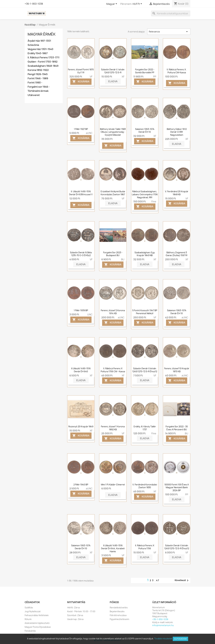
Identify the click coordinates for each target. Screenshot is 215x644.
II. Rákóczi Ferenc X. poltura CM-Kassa (177, 71)
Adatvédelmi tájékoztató (37, 623)
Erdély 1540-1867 (38, 53)
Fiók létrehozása (118, 615)
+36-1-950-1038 (34, 4)
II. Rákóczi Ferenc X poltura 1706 (145, 547)
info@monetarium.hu (163, 625)
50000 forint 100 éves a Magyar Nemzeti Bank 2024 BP (177, 488)
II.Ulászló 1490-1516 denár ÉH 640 (81, 370)
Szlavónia (33, 45)
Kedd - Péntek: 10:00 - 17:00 (81, 611)
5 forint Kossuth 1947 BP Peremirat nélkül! (145, 312)
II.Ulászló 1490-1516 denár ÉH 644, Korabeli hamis (113, 548)
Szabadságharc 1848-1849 (43, 66)
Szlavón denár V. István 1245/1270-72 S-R (113, 71)
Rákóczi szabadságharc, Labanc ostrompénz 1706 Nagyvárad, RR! (145, 194)
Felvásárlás (30, 631)
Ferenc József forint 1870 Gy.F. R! (81, 71)
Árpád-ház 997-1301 (39, 41)
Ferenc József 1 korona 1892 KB (113, 428)
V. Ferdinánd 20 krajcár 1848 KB (177, 193)
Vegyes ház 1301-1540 (40, 49)
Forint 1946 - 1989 (38, 78)
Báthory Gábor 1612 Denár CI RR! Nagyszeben (177, 132)
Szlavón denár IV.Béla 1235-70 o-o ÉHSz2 (81, 254)
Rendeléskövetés (119, 608)
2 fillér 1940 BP (81, 485)
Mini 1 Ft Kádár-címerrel (113, 485)
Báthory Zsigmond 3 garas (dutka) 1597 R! (177, 254)
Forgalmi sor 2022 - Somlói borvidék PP (145, 71)
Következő (182, 580)
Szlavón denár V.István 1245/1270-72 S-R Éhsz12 (145, 370)
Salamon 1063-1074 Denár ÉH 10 (145, 131)
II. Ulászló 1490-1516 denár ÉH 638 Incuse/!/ (81, 193)
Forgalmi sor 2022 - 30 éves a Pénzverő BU (177, 428)
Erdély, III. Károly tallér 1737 (145, 428)
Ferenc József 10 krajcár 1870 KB (177, 370)
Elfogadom (180, 639)
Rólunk (28, 619)
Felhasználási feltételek (37, 615)
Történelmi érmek (38, 91)
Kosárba (81, 82)
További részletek (163, 639)
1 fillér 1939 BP (81, 310)
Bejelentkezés (117, 611)
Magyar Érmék (42, 34)
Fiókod (114, 602)
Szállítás (29, 608)
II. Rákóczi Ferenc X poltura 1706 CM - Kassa (113, 370)
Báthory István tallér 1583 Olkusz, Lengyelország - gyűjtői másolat (113, 132)
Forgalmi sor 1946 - (39, 87)
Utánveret (34, 95)
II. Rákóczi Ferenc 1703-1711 (44, 58)
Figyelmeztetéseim (119, 619)
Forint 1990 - (35, 83)
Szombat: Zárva (75, 615)
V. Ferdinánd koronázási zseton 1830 (145, 486)
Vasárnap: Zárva (75, 619)
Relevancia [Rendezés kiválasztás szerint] (169, 32)
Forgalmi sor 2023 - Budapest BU (113, 254)
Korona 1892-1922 (38, 70)
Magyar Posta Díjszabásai (38, 627)
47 (158, 580)
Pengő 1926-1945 (38, 74)
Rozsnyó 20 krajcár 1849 (81, 426)
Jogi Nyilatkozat (33, 611)
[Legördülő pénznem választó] (138, 4)
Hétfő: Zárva (73, 608)
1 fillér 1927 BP (81, 129)
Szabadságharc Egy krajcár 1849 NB (145, 254)
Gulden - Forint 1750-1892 (43, 62)
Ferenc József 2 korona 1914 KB (113, 312)
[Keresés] (171, 13)
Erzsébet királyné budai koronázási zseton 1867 (113, 193)
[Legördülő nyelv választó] (112, 4)
